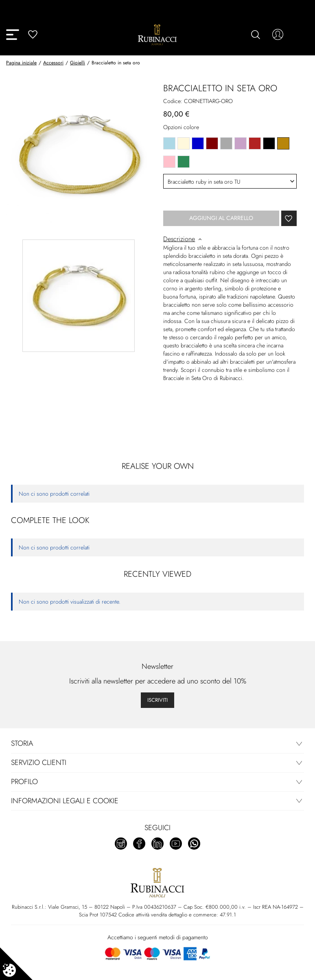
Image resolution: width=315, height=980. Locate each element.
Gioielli (78, 63)
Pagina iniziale (21, 63)
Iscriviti (157, 700)
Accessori (53, 63)
